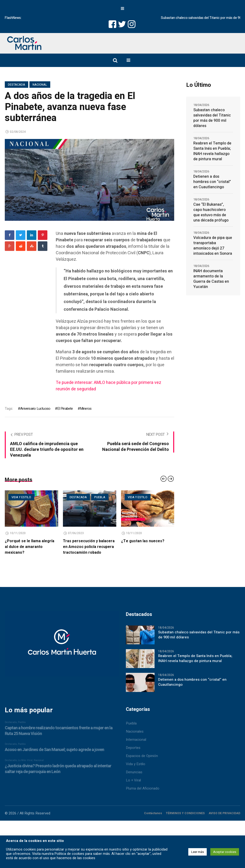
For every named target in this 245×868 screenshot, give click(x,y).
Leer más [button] (198, 852)
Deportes (133, 746)
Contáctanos (153, 812)
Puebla (100, 497)
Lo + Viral (133, 779)
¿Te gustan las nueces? (143, 541)
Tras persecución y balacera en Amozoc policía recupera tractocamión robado (89, 547)
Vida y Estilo (136, 763)
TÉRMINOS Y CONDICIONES (185, 812)
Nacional (40, 85)
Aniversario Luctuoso (35, 409)
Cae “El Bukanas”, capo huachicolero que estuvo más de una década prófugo (211, 212)
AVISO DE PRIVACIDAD (224, 812)
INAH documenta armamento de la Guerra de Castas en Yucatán (211, 279)
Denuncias (134, 771)
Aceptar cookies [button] (225, 852)
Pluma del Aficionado (143, 787)
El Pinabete (65, 409)
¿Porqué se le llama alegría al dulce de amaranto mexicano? (30, 547)
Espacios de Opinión (142, 754)
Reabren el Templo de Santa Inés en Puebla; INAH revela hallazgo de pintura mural (212, 151)
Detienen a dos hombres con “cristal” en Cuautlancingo (212, 182)
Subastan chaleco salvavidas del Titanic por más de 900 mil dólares (212, 118)
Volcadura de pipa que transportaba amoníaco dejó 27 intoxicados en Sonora (213, 246)
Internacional (136, 738)
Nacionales (135, 730)
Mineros (86, 409)
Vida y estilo (21, 497)
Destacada (17, 85)
